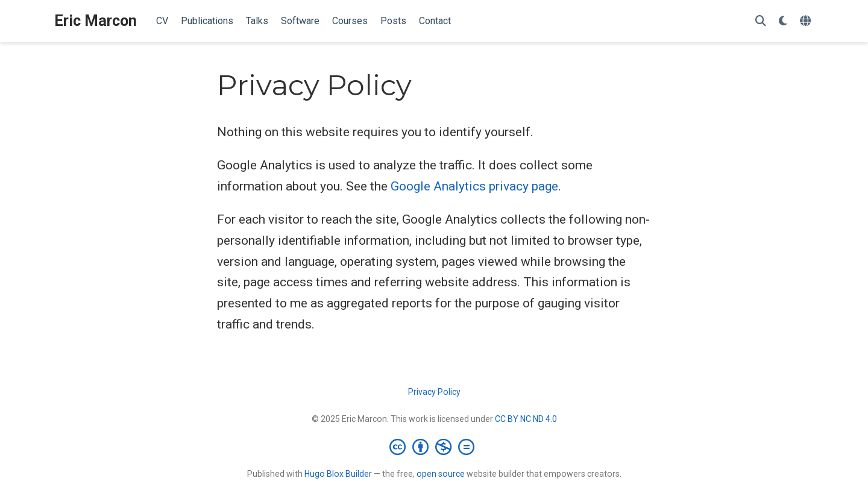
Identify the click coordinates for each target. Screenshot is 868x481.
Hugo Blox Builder (338, 474)
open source (441, 474)
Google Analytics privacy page (474, 186)
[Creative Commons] (434, 447)
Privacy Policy (434, 392)
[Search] (761, 21)
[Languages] (807, 21)
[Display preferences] (783, 21)
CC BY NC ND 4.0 (526, 419)
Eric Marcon (96, 21)
